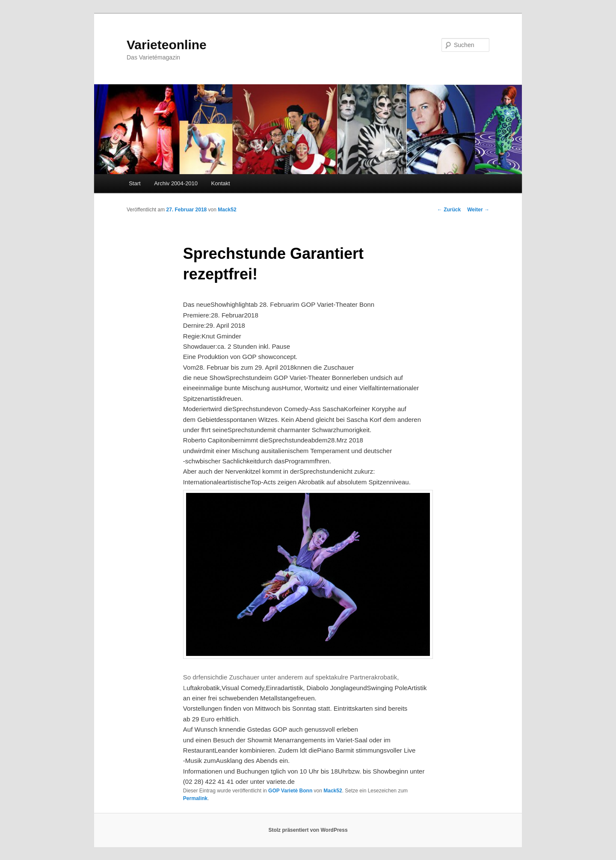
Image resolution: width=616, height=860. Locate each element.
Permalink (195, 798)
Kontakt (221, 183)
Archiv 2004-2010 (176, 183)
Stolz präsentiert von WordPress (308, 830)
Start (135, 183)
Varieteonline (167, 45)
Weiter (478, 210)
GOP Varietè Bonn (290, 791)
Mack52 (227, 210)
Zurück (449, 210)
